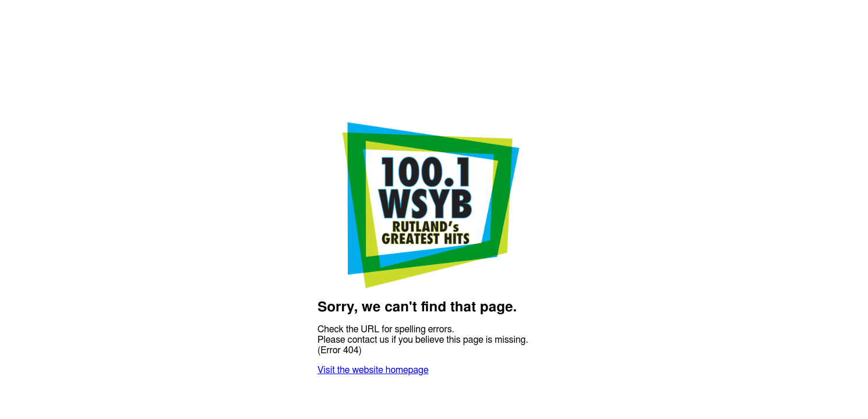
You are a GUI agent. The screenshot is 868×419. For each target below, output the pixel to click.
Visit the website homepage (373, 370)
